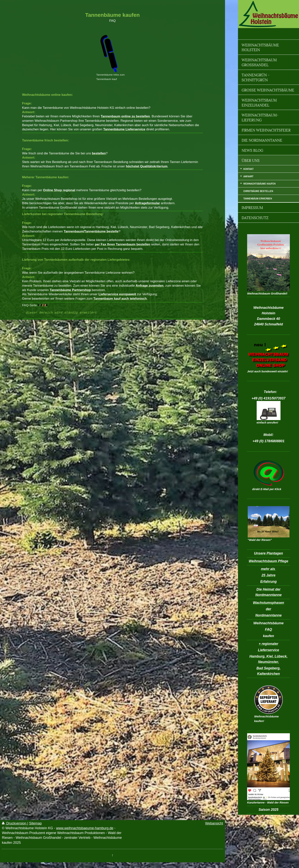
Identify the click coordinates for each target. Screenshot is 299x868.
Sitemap (35, 823)
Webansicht (214, 823)
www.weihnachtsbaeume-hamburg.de (85, 828)
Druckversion (15, 823)
